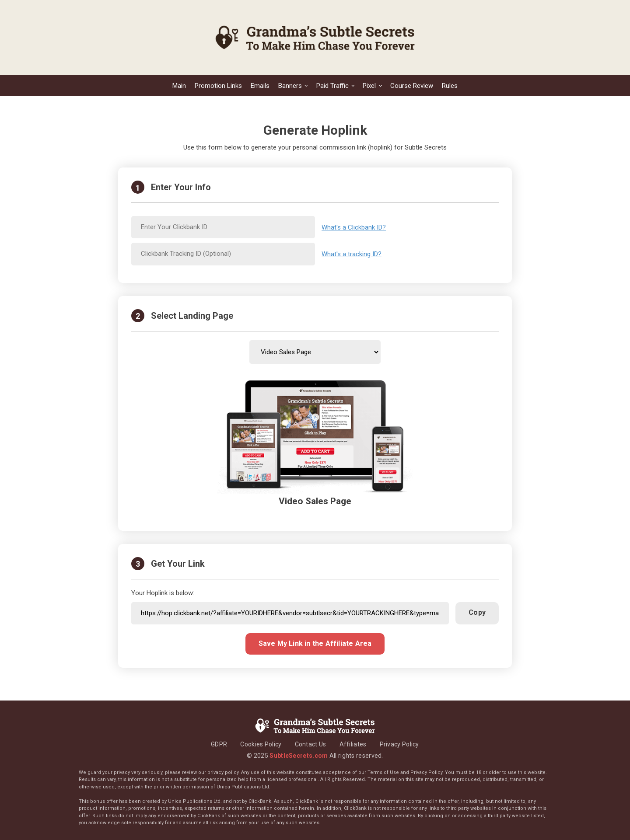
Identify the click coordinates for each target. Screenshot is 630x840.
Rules (450, 86)
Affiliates (353, 744)
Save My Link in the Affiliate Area (315, 643)
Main (179, 86)
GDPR (219, 744)
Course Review (412, 86)
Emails (260, 86)
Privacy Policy (399, 744)
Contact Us (311, 744)
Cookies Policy (261, 744)
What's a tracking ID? (352, 254)
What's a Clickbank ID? (354, 227)
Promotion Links (218, 86)
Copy (477, 612)
